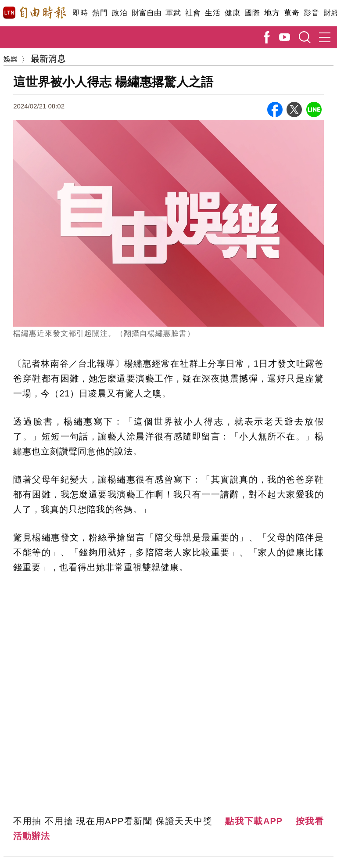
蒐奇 (292, 13)
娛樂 (11, 59)
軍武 (173, 13)
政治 (120, 13)
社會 (193, 13)
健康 (232, 13)
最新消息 (48, 58)
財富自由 (146, 13)
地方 (272, 13)
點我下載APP (254, 821)
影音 (311, 13)
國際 (252, 13)
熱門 (100, 13)
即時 (80, 13)
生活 (213, 13)
